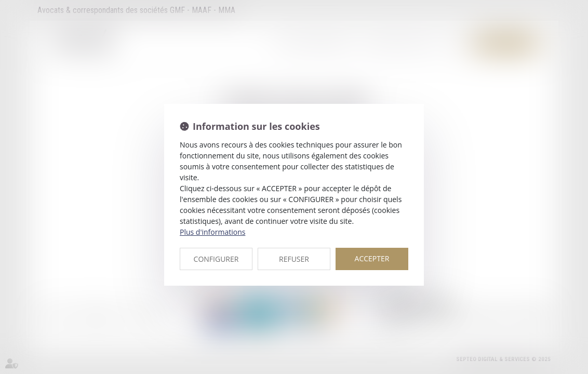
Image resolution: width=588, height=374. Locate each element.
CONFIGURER (216, 259)
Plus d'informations (212, 232)
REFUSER (294, 259)
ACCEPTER (372, 258)
